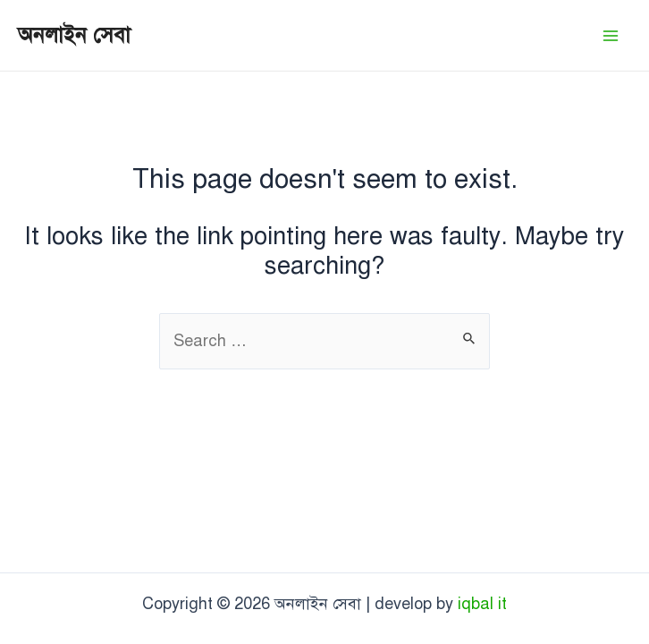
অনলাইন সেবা (74, 35)
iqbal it (482, 604)
